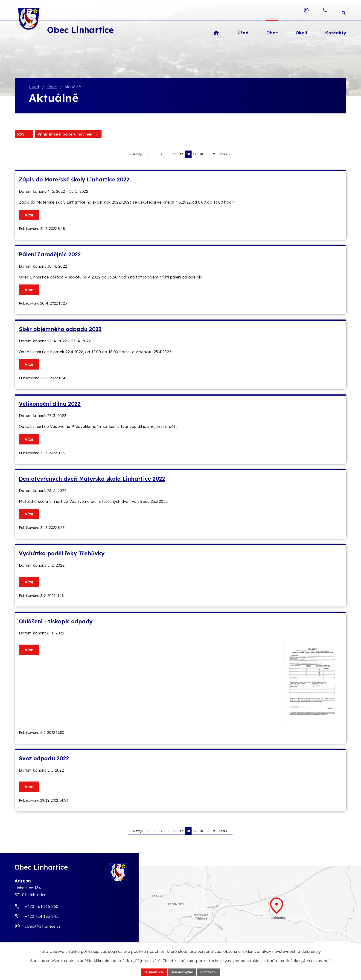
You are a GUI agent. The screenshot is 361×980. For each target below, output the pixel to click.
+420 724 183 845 (42, 917)
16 (175, 154)
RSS (24, 135)
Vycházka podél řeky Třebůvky (62, 554)
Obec (52, 87)
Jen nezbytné (182, 972)
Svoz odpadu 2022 (44, 759)
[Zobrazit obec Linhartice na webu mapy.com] (180, 911)
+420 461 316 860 (41, 907)
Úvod (34, 87)
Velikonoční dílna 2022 (50, 404)
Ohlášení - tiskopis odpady (56, 622)
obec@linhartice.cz (42, 926)
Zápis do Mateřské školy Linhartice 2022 (74, 180)
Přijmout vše (153, 972)
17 (181, 154)
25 (215, 154)
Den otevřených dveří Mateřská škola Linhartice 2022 (92, 479)
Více (29, 215)
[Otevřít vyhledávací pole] (344, 10)
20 (201, 154)
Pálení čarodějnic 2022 (50, 255)
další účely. (311, 951)
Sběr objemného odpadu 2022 (60, 330)
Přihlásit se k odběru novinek (69, 135)
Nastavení (209, 972)
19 (195, 154)
